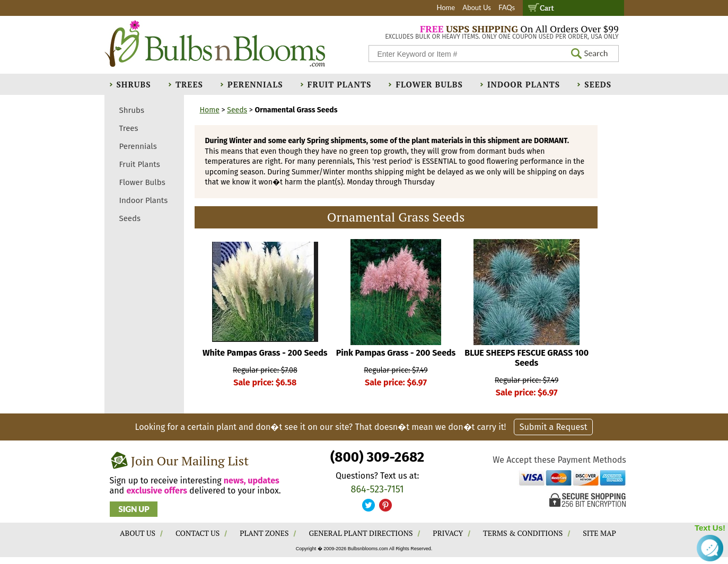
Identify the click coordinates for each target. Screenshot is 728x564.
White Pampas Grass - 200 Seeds (265, 353)
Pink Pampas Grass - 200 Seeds (396, 353)
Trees (189, 84)
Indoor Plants (524, 84)
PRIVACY (448, 533)
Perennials (255, 84)
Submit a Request (554, 427)
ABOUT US (138, 533)
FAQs (507, 7)
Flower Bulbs (429, 84)
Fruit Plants (339, 84)
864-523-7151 (378, 489)
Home (446, 7)
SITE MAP (599, 533)
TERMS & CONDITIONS (523, 533)
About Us (477, 7)
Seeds (598, 84)
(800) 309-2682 (377, 457)
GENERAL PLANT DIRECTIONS (361, 533)
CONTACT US (198, 533)
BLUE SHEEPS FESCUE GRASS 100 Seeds (527, 358)
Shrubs (134, 84)
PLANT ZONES (264, 533)
